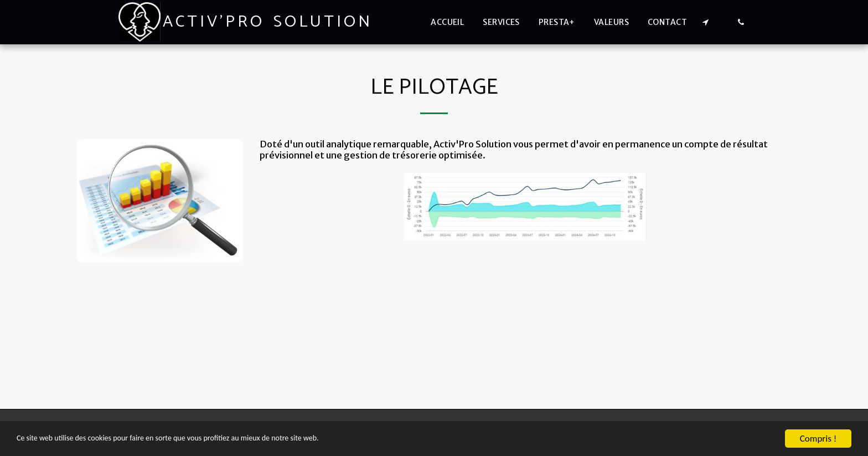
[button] (705, 22)
